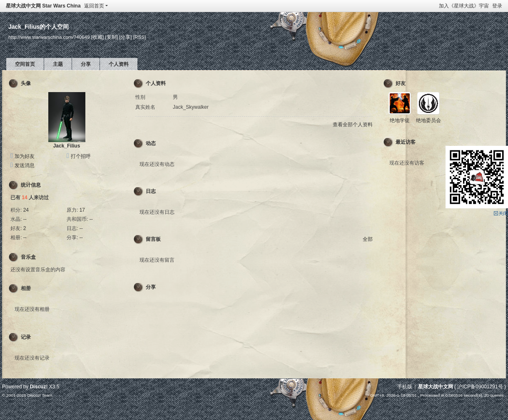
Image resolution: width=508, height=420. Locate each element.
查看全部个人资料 (353, 125)
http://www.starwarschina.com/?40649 (49, 37)
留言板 (153, 239)
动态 (151, 143)
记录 (26, 337)
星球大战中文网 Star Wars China (43, 6)
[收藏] (97, 37)
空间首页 (25, 64)
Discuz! (39, 387)
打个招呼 (81, 156)
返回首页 (94, 6)
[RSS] (139, 37)
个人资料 (119, 64)
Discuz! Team (40, 395)
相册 (26, 288)
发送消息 (25, 165)
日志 (151, 191)
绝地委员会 (428, 120)
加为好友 (25, 156)
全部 (368, 239)
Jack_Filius (67, 146)
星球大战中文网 (436, 387)
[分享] (125, 37)
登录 (497, 6)
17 (82, 210)
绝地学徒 (400, 120)
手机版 (405, 387)
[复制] (111, 37)
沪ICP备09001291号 (480, 387)
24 (26, 210)
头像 (26, 83)
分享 (86, 64)
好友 (401, 83)
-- (25, 219)
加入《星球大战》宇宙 (464, 6)
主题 (58, 64)
